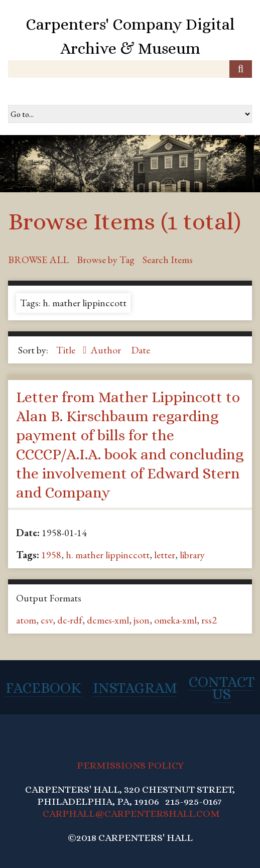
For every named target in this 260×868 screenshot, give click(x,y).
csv (47, 620)
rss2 (209, 620)
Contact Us (222, 688)
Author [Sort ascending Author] (107, 350)
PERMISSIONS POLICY (130, 765)
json (142, 620)
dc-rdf (70, 620)
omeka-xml (175, 620)
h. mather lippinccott (108, 555)
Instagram (135, 688)
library (192, 555)
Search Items (168, 260)
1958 (51, 555)
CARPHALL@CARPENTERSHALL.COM (131, 814)
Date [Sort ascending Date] (141, 350)
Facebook (43, 688)
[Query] (130, 69)
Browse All (38, 260)
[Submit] (241, 69)
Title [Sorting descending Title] (67, 350)
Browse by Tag (106, 260)
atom (26, 620)
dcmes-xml (108, 620)
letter (165, 555)
